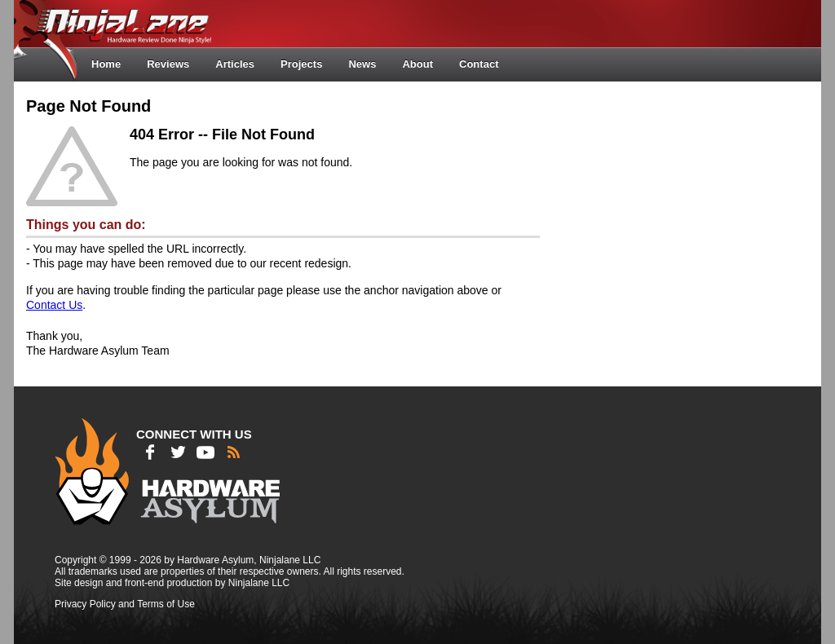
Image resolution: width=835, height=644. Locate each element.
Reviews (168, 64)
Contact (479, 64)
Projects (301, 64)
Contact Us (54, 305)
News (362, 64)
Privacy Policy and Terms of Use (125, 604)
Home (106, 64)
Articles (235, 64)
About (417, 64)
